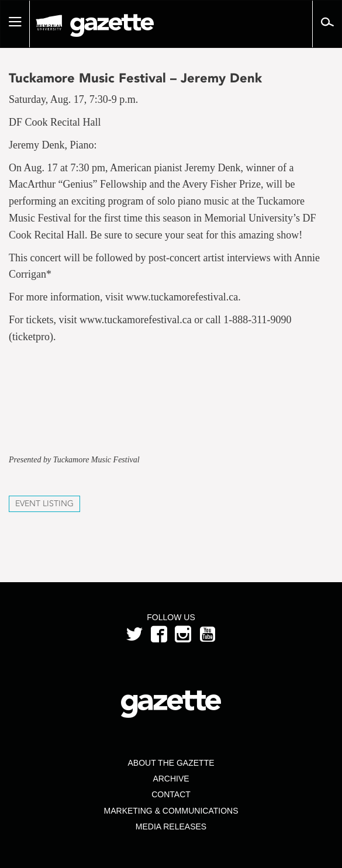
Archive (171, 779)
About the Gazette (171, 763)
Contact (171, 794)
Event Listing (44, 504)
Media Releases (171, 826)
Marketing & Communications (171, 811)
